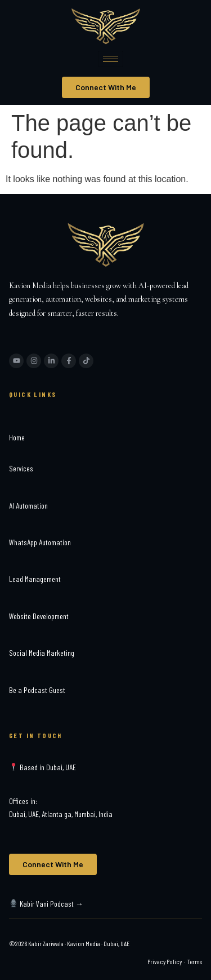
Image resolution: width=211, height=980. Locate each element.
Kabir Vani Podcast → (46, 904)
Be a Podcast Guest (37, 690)
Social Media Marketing (42, 653)
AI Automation (28, 506)
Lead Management (35, 579)
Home (17, 437)
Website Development (39, 616)
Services (21, 468)
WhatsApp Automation (40, 542)
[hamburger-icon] (111, 59)
